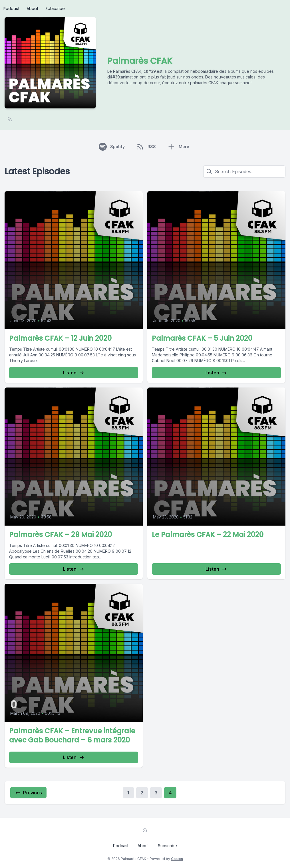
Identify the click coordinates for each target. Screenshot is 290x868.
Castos (177, 859)
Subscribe (55, 9)
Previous (28, 793)
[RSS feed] (10, 119)
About (33, 9)
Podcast (12, 9)
